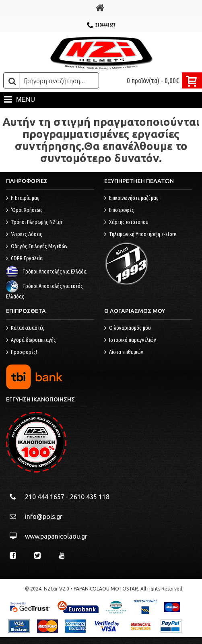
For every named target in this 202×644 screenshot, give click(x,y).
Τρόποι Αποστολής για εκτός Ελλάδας (44, 291)
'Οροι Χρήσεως (24, 210)
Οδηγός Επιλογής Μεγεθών (37, 247)
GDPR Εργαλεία (24, 259)
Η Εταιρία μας (23, 198)
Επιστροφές (119, 210)
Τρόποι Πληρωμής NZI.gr (34, 222)
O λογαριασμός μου (128, 328)
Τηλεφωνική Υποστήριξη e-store (140, 235)
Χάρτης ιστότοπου (126, 222)
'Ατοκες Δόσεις (24, 235)
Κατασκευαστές (25, 328)
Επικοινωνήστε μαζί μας (131, 198)
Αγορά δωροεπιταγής (31, 340)
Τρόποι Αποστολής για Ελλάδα (46, 272)
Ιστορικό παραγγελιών (130, 340)
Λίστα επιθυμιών (124, 352)
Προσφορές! (22, 352)
